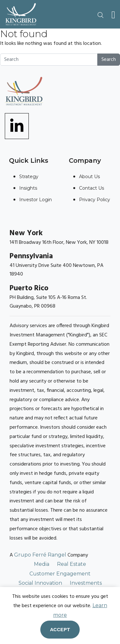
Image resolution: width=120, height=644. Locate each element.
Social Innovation (40, 583)
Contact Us (92, 188)
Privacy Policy (95, 200)
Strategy (29, 177)
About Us (89, 177)
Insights (28, 188)
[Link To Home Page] (21, 14)
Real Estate (72, 564)
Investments (86, 583)
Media (42, 564)
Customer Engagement (60, 574)
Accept (60, 629)
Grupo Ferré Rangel (40, 555)
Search (109, 60)
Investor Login (36, 200)
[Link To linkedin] (17, 126)
